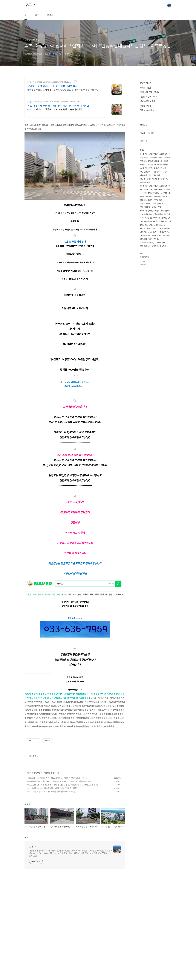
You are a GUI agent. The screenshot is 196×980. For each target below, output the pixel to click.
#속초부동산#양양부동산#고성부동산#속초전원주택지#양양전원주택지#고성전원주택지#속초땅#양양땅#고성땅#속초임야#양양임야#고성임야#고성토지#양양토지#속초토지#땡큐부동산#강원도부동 (155, 243)
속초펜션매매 (157, 317)
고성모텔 (143, 321)
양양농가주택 (157, 289)
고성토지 (153, 314)
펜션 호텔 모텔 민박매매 (150, 174)
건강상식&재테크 (147, 192)
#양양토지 (73, 743)
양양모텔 (155, 328)
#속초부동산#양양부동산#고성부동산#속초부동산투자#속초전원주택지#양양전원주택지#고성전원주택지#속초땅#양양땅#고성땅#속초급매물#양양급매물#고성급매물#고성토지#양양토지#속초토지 (156, 299)
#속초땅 (109, 739)
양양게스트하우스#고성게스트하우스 (154, 261)
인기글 (151, 214)
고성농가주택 (145, 317)
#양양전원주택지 (83, 739)
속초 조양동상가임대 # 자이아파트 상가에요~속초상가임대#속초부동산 (56, 862)
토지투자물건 (146, 169)
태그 (37, 15)
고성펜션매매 (145, 328)
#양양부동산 (30, 739)
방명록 (50, 15)
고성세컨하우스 (157, 285)
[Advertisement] (75, 102)
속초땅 (143, 310)
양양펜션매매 (153, 321)
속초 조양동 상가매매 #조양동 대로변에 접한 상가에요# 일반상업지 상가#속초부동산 (61, 868)
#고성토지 (64, 743)
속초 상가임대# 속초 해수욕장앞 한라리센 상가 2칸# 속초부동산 (53, 872)
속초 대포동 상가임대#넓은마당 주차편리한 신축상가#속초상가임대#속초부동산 (59, 865)
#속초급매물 (32, 743)
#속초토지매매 (83, 743)
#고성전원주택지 (98, 739)
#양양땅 (116, 739)
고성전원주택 (145, 289)
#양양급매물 (43, 743)
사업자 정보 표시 (32, 839)
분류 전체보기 (146, 165)
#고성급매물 (54, 743)
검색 (163, 5)
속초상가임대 (145, 285)
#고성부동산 (41, 739)
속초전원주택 (165, 310)
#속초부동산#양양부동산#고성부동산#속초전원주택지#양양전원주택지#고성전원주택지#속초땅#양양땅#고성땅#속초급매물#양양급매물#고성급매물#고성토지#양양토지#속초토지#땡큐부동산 (155, 275)
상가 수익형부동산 (35, 857)
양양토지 (163, 328)
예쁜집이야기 (146, 187)
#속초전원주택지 (68, 739)
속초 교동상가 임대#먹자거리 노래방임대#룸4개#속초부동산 (51, 875)
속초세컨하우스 (164, 314)
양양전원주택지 (154, 257)
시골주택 (143, 257)
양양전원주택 (145, 253)
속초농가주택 (145, 264)
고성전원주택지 (157, 253)
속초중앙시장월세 (147, 324)
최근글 (143, 214)
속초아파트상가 (152, 310)
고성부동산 (144, 314)
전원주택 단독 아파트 (149, 178)
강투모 (30, 5)
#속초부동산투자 (54, 739)
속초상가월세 (160, 324)
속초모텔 (166, 317)
